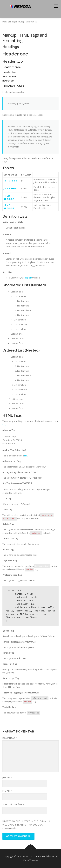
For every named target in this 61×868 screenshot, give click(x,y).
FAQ (4, 425)
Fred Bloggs (9, 197)
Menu (56, 6)
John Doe (10, 181)
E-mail (7, 791)
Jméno (7, 778)
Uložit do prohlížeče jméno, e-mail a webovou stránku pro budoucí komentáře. (26, 825)
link (26, 456)
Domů (5, 22)
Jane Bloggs (9, 207)
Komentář (10, 738)
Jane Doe (10, 188)
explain (28, 278)
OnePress (40, 856)
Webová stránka (13, 804)
